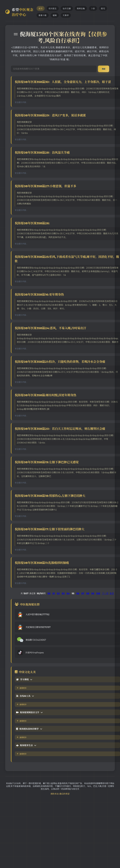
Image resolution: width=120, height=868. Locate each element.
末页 (112, 593)
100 (98, 593)
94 (68, 593)
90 (49, 593)
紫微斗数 (43, 15)
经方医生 (53, 9)
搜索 (103, 69)
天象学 (66, 15)
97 (83, 593)
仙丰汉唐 (67, 9)
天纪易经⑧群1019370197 (38, 627)
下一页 (105, 593)
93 (63, 593)
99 (93, 593)
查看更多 (22, 688)
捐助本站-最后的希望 (60, 794)
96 (78, 593)
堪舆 (55, 15)
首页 (41, 9)
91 (54, 593)
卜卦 (93, 9)
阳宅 (103, 9)
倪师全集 (81, 9)
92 (58, 593)
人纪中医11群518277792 (37, 615)
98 (88, 593)
